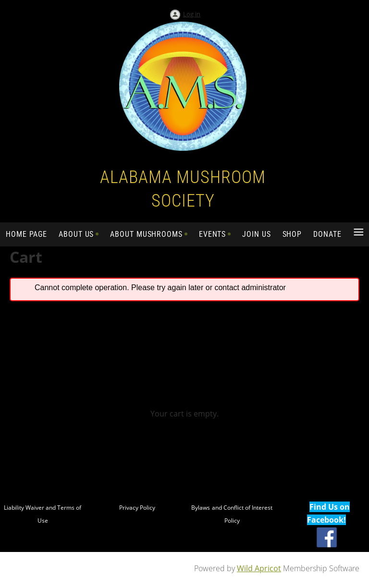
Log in (192, 14)
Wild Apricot (259, 568)
